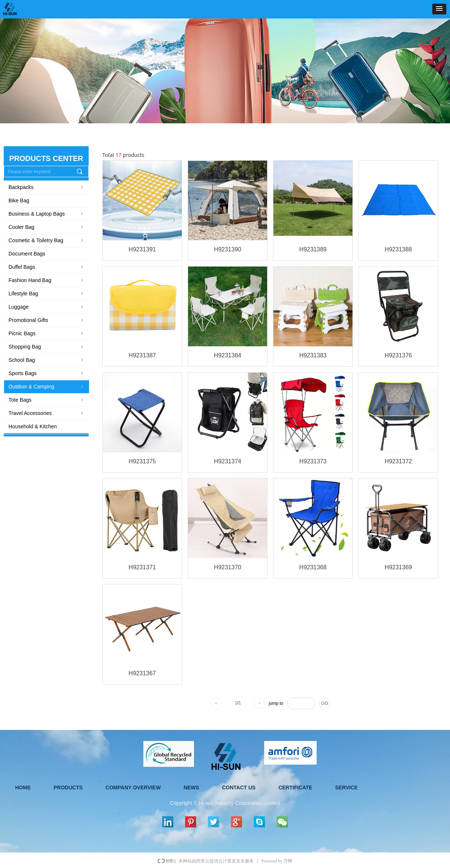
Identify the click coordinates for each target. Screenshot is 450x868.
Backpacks (47, 187)
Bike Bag (19, 200)
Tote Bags (47, 400)
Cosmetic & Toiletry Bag (47, 240)
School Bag (47, 360)
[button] (439, 9)
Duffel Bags (47, 267)
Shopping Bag (47, 347)
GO (325, 703)
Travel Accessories (47, 413)
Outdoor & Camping (47, 387)
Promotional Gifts (47, 320)
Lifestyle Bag (47, 294)
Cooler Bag (47, 227)
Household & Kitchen (33, 426)
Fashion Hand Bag (47, 280)
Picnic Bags (47, 333)
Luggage (47, 307)
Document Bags (27, 254)
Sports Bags (47, 373)
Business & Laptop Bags (47, 214)
